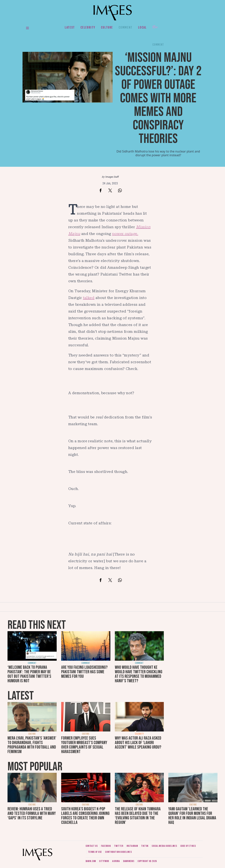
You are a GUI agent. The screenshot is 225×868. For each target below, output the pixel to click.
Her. (155, 27)
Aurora (116, 861)
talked (89, 298)
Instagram (132, 846)
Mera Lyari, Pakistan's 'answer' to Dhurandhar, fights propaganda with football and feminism (32, 745)
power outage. (125, 234)
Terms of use (95, 852)
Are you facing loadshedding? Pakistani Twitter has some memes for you (84, 672)
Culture (107, 27)
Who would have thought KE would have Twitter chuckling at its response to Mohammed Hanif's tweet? (139, 674)
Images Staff (112, 177)
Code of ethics (188, 846)
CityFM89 (104, 861)
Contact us (92, 846)
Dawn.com (91, 861)
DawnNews (129, 861)
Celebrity (88, 27)
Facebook (106, 846)
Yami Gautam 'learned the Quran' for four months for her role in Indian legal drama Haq (192, 816)
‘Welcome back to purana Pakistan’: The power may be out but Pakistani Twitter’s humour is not (29, 674)
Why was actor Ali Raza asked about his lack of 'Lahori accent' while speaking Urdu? (138, 743)
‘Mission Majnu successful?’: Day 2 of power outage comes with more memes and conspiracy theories (158, 98)
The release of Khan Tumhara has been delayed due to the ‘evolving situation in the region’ (138, 816)
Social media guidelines (164, 846)
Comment (126, 27)
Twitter (119, 846)
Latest (70, 27)
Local (142, 27)
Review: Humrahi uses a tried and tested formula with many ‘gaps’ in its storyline (32, 813)
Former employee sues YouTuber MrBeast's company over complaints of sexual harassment (84, 745)
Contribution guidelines (118, 852)
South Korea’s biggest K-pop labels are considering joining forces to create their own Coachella (85, 816)
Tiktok (145, 846)
